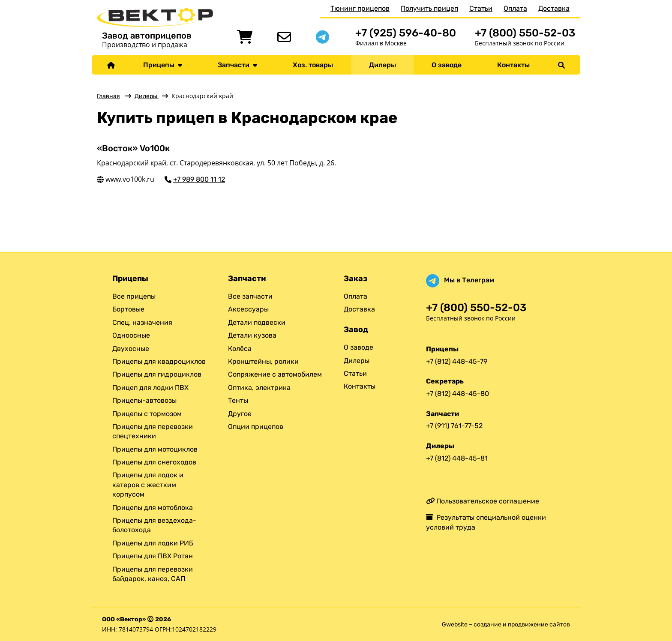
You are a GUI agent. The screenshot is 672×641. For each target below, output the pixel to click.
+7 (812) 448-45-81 (457, 458)
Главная (108, 96)
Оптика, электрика (259, 388)
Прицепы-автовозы (144, 400)
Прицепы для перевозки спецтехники (153, 431)
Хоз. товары (313, 65)
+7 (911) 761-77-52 (454, 426)
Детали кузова (252, 335)
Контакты (513, 65)
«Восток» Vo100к (133, 148)
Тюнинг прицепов (360, 8)
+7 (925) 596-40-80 (406, 33)
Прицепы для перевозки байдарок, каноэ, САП (153, 574)
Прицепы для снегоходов (154, 462)
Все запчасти (250, 296)
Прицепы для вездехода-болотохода (154, 525)
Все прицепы (134, 296)
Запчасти (237, 65)
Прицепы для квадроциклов (159, 361)
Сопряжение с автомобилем (275, 374)
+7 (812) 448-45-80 (457, 394)
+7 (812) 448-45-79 (457, 361)
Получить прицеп (429, 8)
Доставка (554, 8)
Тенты (238, 400)
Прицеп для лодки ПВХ (150, 388)
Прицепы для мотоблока (153, 508)
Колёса (240, 349)
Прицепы (163, 65)
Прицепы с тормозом (147, 414)
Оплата (515, 8)
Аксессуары (248, 309)
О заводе (447, 65)
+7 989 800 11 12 (199, 179)
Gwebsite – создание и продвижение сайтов (506, 625)
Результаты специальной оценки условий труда (486, 522)
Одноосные (131, 335)
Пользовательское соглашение (483, 501)
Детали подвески (257, 322)
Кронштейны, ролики (263, 361)
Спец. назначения (142, 322)
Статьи (481, 8)
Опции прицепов (256, 427)
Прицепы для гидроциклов (157, 374)
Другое (240, 414)
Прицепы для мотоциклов (155, 449)
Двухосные (131, 349)
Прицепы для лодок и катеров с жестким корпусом (148, 485)
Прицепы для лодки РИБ (153, 543)
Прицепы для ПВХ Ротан (153, 556)
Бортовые (128, 309)
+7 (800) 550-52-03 (525, 33)
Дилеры (382, 65)
